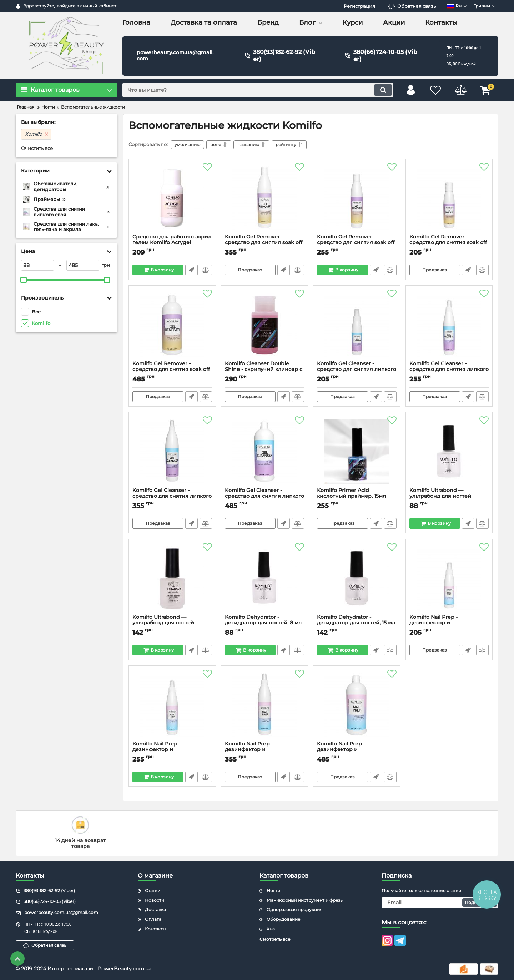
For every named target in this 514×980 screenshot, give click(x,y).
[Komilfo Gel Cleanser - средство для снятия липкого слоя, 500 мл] (172, 452)
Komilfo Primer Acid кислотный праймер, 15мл (357, 497)
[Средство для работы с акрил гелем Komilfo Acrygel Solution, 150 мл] (172, 198)
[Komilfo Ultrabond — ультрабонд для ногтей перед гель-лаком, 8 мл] (449, 452)
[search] (258, 90)
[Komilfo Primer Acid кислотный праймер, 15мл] (357, 452)
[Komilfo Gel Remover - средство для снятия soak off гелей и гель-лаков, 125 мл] (449, 198)
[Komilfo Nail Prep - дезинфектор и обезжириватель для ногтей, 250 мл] (172, 705)
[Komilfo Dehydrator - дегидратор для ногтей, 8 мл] (265, 578)
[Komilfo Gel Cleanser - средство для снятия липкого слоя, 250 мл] (449, 325)
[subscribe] (440, 903)
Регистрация (359, 6)
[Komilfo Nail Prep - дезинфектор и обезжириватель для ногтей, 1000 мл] (357, 705)
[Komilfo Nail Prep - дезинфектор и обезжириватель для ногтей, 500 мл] (265, 705)
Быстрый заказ (192, 270)
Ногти (273, 891)
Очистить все (37, 148)
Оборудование (283, 919)
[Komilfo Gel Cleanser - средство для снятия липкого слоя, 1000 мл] (265, 452)
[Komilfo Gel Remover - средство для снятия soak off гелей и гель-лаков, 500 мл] (265, 198)
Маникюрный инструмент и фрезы (305, 900)
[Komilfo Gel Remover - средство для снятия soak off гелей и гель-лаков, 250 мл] (357, 198)
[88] (37, 265)
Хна (271, 929)
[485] (83, 265)
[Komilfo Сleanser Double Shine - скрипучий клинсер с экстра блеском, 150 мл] (265, 325)
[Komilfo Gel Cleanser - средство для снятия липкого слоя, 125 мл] (357, 325)
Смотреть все (275, 939)
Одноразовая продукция (294, 909)
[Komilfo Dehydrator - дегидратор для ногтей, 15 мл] (357, 578)
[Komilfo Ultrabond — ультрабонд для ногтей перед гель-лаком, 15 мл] (172, 578)
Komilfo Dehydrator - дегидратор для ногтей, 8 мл (265, 623)
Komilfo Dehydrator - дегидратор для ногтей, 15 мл (357, 623)
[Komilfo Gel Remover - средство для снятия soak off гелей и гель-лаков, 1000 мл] (172, 325)
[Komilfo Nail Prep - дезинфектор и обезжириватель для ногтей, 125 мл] (449, 578)
